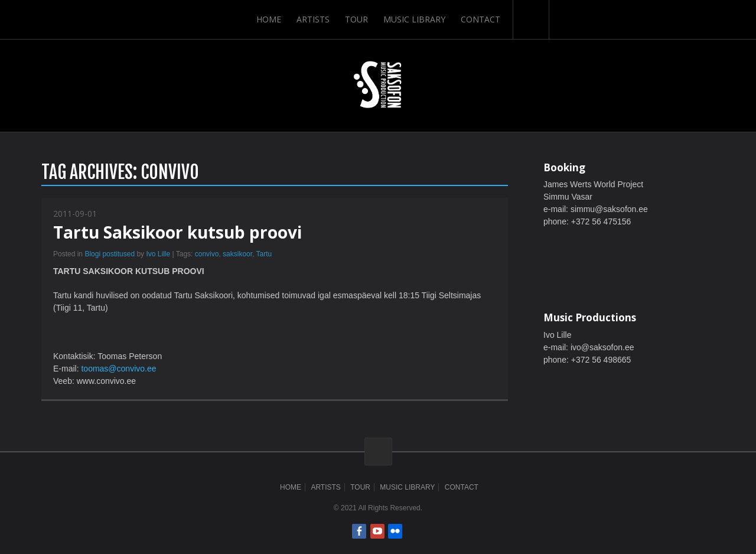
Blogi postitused (110, 254)
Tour (356, 19)
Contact (480, 19)
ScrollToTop (378, 452)
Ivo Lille (158, 254)
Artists (313, 19)
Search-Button (531, 19)
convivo (207, 254)
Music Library (414, 19)
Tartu (264, 254)
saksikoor (237, 254)
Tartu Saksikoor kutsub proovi (177, 232)
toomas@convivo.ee (118, 369)
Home (269, 19)
